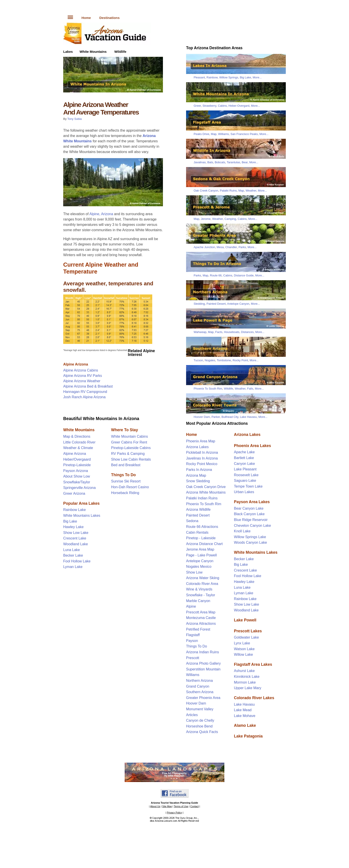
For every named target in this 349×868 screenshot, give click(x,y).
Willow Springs (229, 77)
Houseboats (232, 332)
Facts (219, 332)
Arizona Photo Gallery (203, 663)
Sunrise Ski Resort (126, 481)
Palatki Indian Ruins (202, 498)
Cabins (222, 106)
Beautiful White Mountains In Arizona (101, 419)
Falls (250, 389)
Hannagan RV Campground (85, 392)
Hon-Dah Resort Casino (130, 487)
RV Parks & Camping (128, 454)
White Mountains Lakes (82, 516)
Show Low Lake (76, 533)
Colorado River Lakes (254, 698)
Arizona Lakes (197, 447)
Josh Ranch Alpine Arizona (84, 397)
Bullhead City (230, 417)
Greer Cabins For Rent (129, 442)
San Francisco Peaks (244, 134)
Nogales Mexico (199, 567)
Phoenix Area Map (201, 441)
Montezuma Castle (201, 618)
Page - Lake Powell (201, 555)
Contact (195, 806)
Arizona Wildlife (198, 510)
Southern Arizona (200, 692)
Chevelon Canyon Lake (252, 526)
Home (86, 18)
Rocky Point (240, 360)
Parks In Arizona (199, 470)
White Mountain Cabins (129, 436)
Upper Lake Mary (248, 688)
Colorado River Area (202, 584)
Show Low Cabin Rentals (131, 459)
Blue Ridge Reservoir (251, 520)
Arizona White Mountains (206, 492)
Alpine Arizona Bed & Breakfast (88, 386)
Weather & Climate (78, 448)
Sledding (199, 304)
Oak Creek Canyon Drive (206, 487)
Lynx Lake (242, 643)
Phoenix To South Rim (208, 389)
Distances (247, 332)
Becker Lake (73, 555)
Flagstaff (193, 635)
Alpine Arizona (76, 364)
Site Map (167, 806)
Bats (210, 162)
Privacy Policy (174, 813)
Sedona (192, 521)
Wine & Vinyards (199, 589)
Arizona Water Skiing (203, 578)
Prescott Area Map (201, 612)
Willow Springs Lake (250, 537)
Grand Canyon (198, 686)
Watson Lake (244, 649)
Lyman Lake (73, 567)
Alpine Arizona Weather (82, 381)
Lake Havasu (248, 417)
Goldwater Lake (246, 637)
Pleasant (199, 77)
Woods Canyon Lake (250, 542)
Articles (192, 715)
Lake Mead (243, 710)
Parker (216, 417)
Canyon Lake (244, 464)
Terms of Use (181, 806)
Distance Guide (244, 275)
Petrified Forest (198, 629)
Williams (223, 134)
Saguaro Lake (245, 481)
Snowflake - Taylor (201, 595)
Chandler (231, 247)
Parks (242, 247)
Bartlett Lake (244, 458)
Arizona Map (196, 475)
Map (214, 134)
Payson (192, 641)
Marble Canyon (198, 601)
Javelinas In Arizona (202, 458)
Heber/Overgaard (77, 459)
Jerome (206, 219)
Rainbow (212, 77)
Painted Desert (216, 304)
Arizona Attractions (201, 624)
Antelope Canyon (238, 304)
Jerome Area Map (200, 549)
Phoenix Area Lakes (253, 446)
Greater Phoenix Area (203, 698)
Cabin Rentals (197, 532)
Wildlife (120, 52)
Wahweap (200, 332)
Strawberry (209, 106)
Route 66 (216, 275)
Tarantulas (233, 162)
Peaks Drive (201, 134)
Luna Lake (72, 550)
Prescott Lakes (248, 631)
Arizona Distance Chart (204, 544)
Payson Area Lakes (252, 502)
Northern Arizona (199, 681)
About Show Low (77, 476)
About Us (155, 806)
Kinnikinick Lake (247, 677)
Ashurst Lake (244, 671)
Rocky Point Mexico (202, 464)
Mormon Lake (245, 682)
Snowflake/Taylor (77, 482)
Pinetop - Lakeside (201, 538)
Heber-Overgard (239, 106)
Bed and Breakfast (126, 465)
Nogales (210, 360)
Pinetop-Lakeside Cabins (131, 448)
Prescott (193, 658)
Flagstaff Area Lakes (253, 664)
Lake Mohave (245, 716)
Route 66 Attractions (202, 527)
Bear (245, 162)
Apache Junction (204, 247)
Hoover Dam (202, 417)
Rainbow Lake (74, 510)
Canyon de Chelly (200, 720)
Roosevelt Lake (246, 475)
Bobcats (220, 162)
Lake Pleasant (245, 469)
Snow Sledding (198, 481)
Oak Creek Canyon (206, 191)
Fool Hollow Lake (77, 561)
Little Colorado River (79, 442)
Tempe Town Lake (248, 486)
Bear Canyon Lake (249, 508)
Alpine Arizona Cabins (81, 370)
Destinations (109, 18)
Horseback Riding (125, 493)
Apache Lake (244, 452)
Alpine (191, 606)
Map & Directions (77, 436)
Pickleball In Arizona (202, 452)
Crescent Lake (75, 538)
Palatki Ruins (228, 191)
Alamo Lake (245, 725)
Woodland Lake (76, 544)
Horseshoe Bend (199, 726)
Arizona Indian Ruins (203, 652)
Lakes (68, 52)
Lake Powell (245, 620)
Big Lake (70, 521)
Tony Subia (75, 119)
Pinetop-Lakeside (77, 465)
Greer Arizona (74, 493)
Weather (251, 191)
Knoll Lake (242, 531)
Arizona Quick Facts (202, 732)
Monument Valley (200, 709)
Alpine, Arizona (101, 214)
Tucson (198, 360)
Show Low (194, 572)
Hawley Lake (73, 527)
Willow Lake (243, 655)
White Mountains (93, 52)
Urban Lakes (244, 492)
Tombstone (224, 360)
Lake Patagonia (248, 736)
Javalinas (200, 162)
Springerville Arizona (79, 488)
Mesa (220, 247)
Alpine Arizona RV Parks (83, 376)
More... (257, 77)
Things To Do (197, 646)
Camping (230, 219)
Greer (197, 106)
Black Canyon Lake (249, 514)
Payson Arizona (76, 471)
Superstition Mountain (203, 669)
